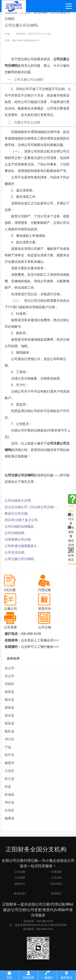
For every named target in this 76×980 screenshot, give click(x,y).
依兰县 (10, 779)
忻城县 (10, 795)
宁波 (8, 747)
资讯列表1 (56, 884)
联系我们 (56, 894)
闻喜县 (10, 723)
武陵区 (10, 684)
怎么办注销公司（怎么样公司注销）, (31, 507)
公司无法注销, (15, 552)
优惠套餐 (71, 532)
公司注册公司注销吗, (20, 559)
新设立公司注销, (16, 514)
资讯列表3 (20, 894)
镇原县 (10, 692)
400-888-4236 (31, 634)
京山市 (10, 676)
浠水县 (10, 715)
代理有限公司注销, (18, 539)
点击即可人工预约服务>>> (40, 647)
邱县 (8, 787)
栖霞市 (10, 763)
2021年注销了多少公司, (22, 520)
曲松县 (10, 731)
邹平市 (10, 755)
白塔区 (10, 810)
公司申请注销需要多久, (21, 546)
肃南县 (10, 708)
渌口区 (10, 739)
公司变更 (20, 878)
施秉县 (10, 818)
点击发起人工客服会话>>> (40, 640)
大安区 (10, 771)
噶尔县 (10, 700)
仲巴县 (10, 802)
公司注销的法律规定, (20, 526)
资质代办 (20, 884)
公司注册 (71, 519)
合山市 (10, 668)
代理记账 (56, 872)
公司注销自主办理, (18, 501)
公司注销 (56, 878)
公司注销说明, (15, 533)
